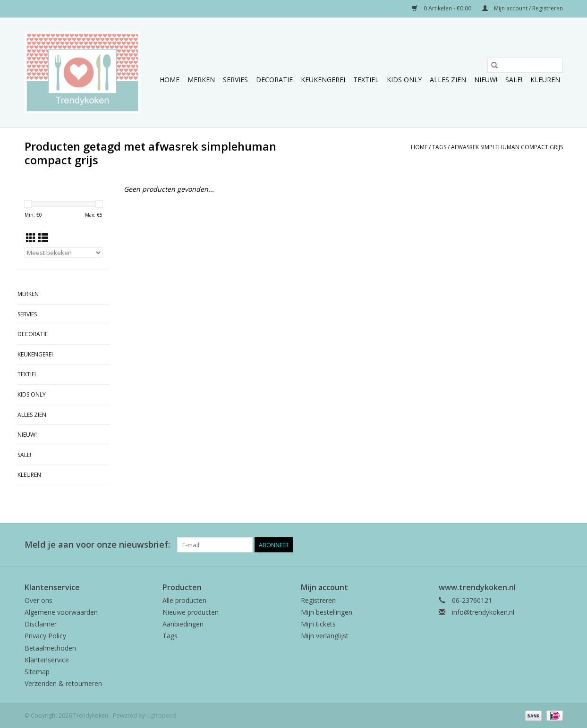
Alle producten (184, 600)
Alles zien (448, 80)
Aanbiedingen (183, 624)
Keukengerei (323, 80)
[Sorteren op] (64, 253)
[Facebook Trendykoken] (521, 545)
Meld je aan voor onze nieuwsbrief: (97, 545)
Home (170, 80)
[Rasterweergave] (31, 238)
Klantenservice (47, 660)
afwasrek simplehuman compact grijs (507, 147)
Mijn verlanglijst (325, 636)
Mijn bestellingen (327, 612)
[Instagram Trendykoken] (555, 545)
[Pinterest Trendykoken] (538, 545)
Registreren (318, 600)
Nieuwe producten (191, 612)
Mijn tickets (318, 624)
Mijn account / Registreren (523, 8)
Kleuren (545, 80)
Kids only (404, 80)
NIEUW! (486, 80)
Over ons (38, 600)
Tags (439, 147)
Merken (201, 80)
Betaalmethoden (50, 648)
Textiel (366, 80)
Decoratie (274, 80)
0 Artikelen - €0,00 (442, 8)
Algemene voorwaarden (61, 612)
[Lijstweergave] (43, 238)
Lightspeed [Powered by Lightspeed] (161, 715)
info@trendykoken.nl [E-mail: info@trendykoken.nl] (483, 612)
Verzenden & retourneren (63, 683)
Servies (235, 80)
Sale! (514, 80)
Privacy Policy (45, 636)
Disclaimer (41, 624)
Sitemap (37, 672)
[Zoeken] (525, 65)
